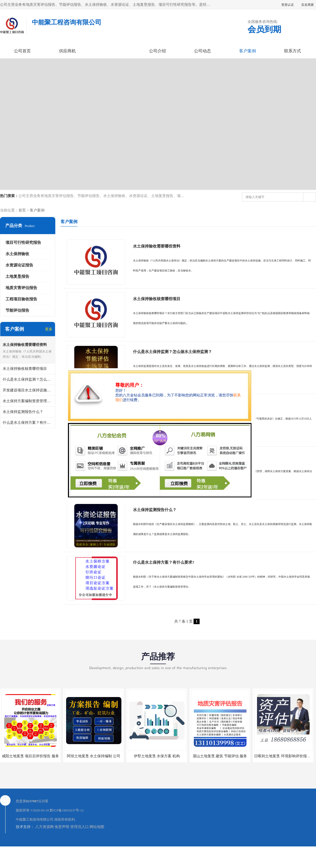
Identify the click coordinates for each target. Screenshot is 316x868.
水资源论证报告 (19, 265)
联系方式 (293, 51)
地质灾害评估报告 (21, 288)
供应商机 (67, 51)
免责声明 (62, 848)
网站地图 (97, 848)
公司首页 (22, 51)
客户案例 (248, 51)
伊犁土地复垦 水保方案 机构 (157, 778)
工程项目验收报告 (21, 299)
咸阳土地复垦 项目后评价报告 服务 (30, 778)
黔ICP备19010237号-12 (67, 832)
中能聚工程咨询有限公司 (35, 841)
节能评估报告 (17, 310)
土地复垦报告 (17, 276)
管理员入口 (80, 848)
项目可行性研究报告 (23, 243)
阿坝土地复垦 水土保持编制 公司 (94, 778)
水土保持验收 (17, 254)
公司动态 (203, 51)
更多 (49, 329)
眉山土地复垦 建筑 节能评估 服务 (220, 778)
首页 (22, 210)
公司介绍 (157, 51)
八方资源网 (45, 848)
